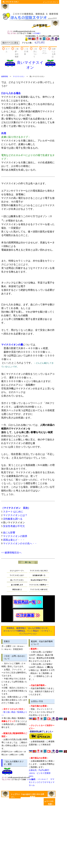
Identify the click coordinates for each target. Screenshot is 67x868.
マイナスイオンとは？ (15, 515)
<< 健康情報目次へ (11, 553)
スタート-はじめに (13, 512)
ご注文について (35, 53)
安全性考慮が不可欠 (14, 526)
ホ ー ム (8, 50)
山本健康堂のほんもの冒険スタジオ (30, 16)
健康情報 (5, 76)
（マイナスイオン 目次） (16, 508)
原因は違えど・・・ (14, 540)
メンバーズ (47, 2)
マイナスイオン (19, 76)
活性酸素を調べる (13, 519)
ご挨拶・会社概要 (17, 53)
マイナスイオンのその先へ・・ (20, 543)
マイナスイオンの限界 (15, 536)
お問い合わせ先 (19, 778)
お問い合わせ (24, 32)
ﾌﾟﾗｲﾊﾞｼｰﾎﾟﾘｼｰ (45, 51)
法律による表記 (54, 53)
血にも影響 (9, 533)
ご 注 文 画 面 (26, 51)
